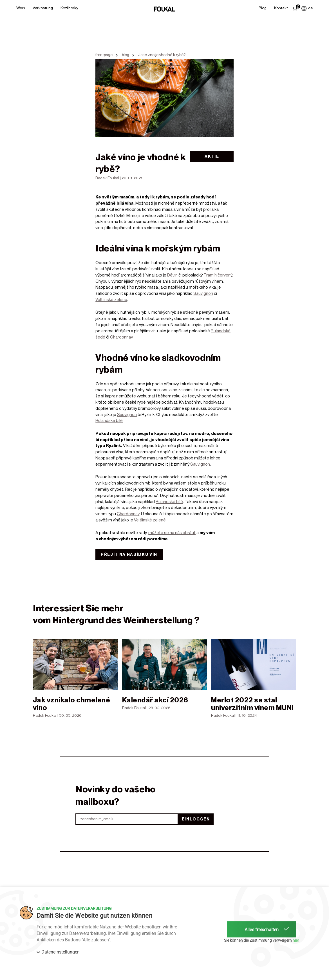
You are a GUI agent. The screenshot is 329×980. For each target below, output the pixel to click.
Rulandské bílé (109, 420)
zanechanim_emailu (97, 819)
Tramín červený (218, 275)
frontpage (104, 55)
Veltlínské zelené (111, 299)
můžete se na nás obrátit (172, 532)
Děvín (172, 275)
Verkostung (43, 8)
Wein (21, 8)
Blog (263, 8)
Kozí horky (69, 8)
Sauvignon (203, 293)
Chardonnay (121, 337)
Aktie (212, 156)
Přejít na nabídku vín (129, 554)
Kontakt (281, 8)
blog (126, 55)
